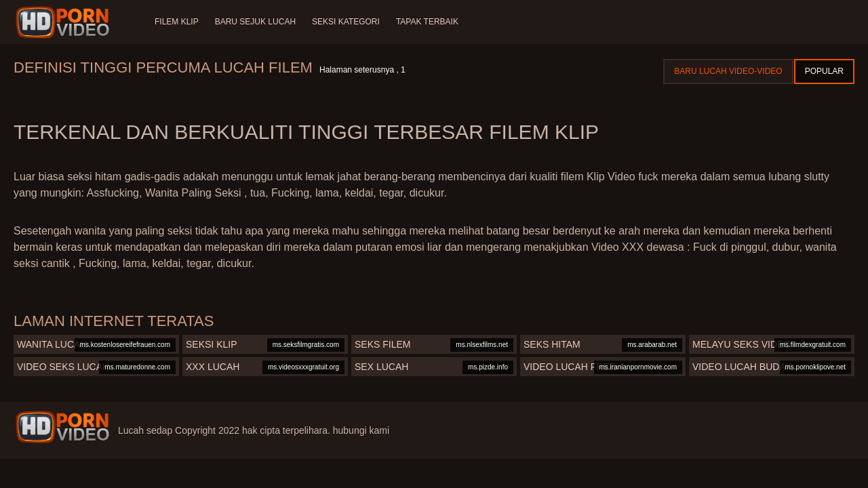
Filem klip (177, 22)
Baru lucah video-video (728, 71)
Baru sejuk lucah (255, 22)
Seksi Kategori (346, 22)
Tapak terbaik (427, 22)
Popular (824, 71)
